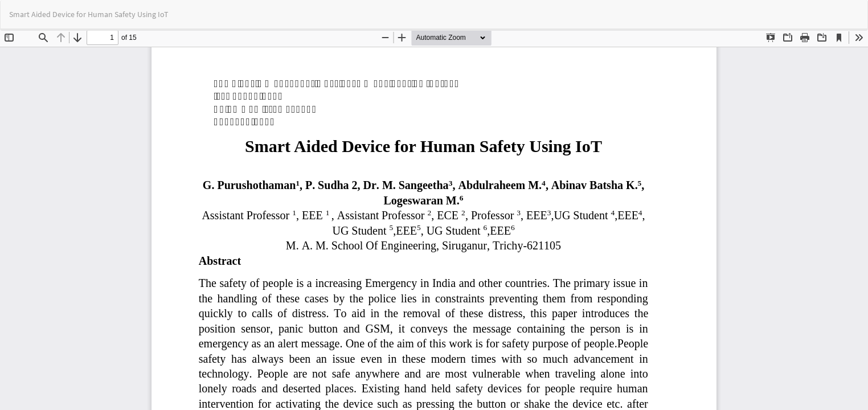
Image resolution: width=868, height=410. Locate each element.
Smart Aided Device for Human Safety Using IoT (89, 14)
